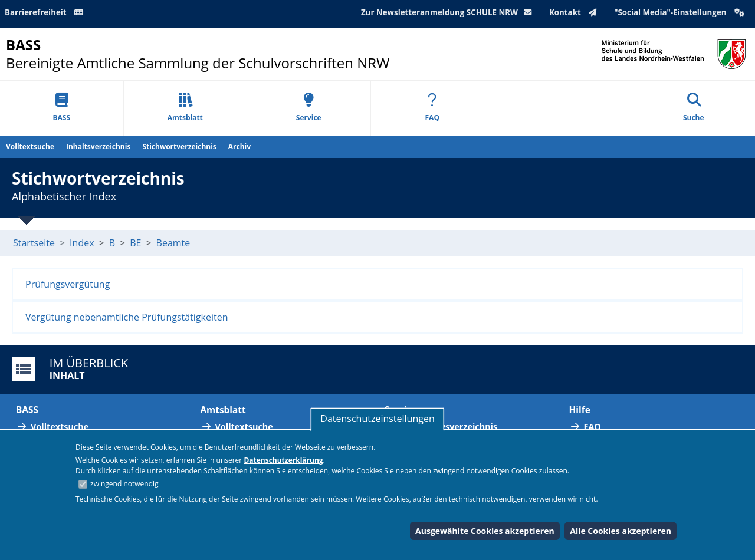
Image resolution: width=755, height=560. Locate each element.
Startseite (34, 243)
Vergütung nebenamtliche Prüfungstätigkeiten (127, 317)
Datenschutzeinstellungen (377, 419)
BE (135, 243)
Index (82, 243)
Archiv (239, 146)
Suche (694, 108)
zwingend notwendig (124, 484)
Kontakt (575, 12)
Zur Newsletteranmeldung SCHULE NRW (449, 12)
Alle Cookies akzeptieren (621, 531)
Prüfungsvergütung (68, 284)
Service (309, 108)
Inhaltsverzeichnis (98, 146)
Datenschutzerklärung (283, 460)
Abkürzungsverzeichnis (448, 426)
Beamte (173, 243)
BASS (61, 108)
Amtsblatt (185, 108)
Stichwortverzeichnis (179, 146)
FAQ (432, 108)
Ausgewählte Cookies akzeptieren (485, 531)
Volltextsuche (30, 146)
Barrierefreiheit (46, 12)
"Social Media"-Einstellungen (681, 12)
